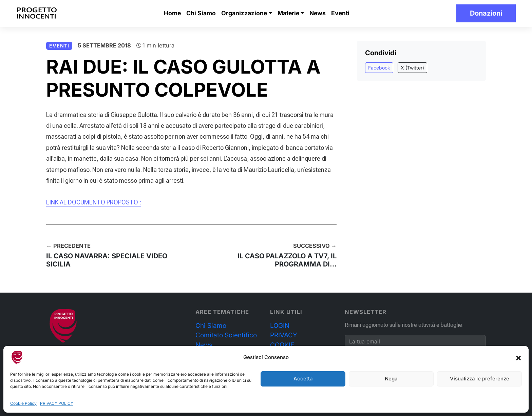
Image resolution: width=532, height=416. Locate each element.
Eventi (340, 13)
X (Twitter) (412, 68)
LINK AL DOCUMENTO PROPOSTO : (94, 202)
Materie (288, 13)
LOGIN (280, 326)
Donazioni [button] (486, 13)
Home (172, 13)
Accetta (303, 379)
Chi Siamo (201, 13)
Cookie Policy (23, 403)
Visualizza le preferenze (480, 379)
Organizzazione (244, 13)
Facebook (379, 68)
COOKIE (282, 345)
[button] (518, 358)
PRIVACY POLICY (57, 403)
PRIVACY (284, 335)
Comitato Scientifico (226, 335)
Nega (391, 379)
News (318, 13)
